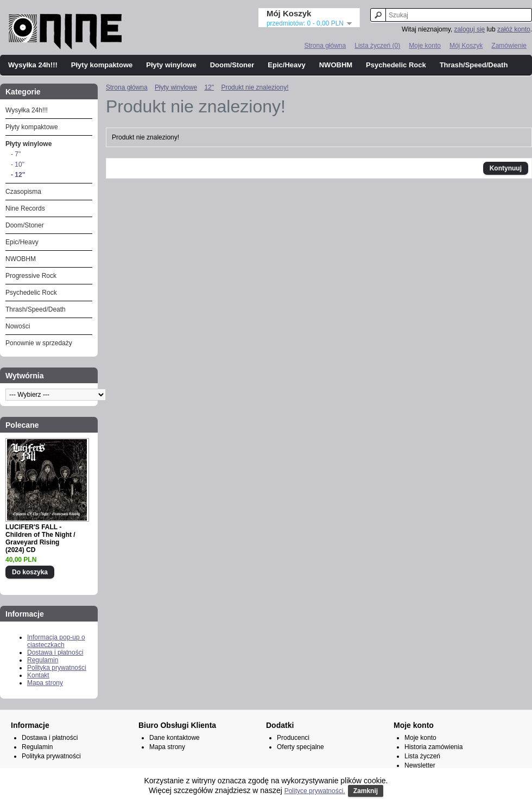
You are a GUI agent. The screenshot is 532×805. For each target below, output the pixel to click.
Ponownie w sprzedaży (39, 343)
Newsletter (420, 765)
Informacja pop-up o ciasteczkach (56, 641)
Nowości (18, 326)
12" (209, 87)
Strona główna (325, 46)
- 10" (18, 164)
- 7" (16, 154)
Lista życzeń (422, 756)
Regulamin (43, 660)
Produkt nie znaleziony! (255, 87)
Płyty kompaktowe (102, 65)
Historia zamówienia (433, 747)
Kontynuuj (506, 168)
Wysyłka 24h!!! (33, 65)
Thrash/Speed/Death (474, 65)
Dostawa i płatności (55, 652)
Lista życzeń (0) (377, 46)
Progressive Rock (31, 276)
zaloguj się (470, 29)
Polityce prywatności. (315, 791)
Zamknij (366, 791)
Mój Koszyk (466, 46)
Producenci (293, 738)
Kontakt (38, 675)
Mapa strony (45, 683)
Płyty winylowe (171, 65)
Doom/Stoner (232, 65)
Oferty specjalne (300, 747)
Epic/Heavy (286, 65)
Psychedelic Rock (396, 65)
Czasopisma (23, 192)
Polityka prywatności (57, 668)
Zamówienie (509, 46)
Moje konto (425, 46)
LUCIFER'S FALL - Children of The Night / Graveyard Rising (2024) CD (40, 538)
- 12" (18, 175)
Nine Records (25, 208)
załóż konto (514, 29)
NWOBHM (336, 65)
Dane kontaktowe (175, 738)
